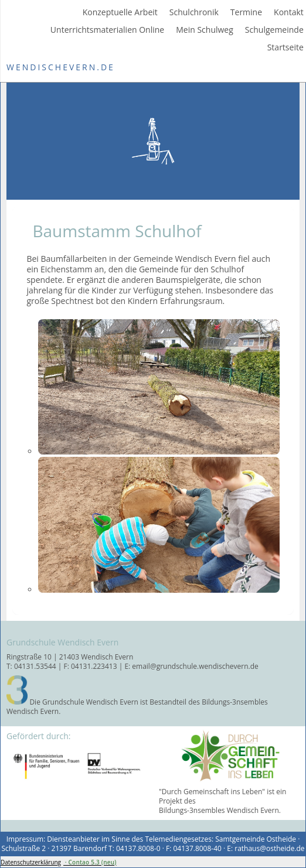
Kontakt (289, 12)
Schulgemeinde (274, 30)
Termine (246, 12)
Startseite (285, 47)
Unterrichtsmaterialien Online (107, 30)
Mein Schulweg (205, 30)
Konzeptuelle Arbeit (120, 12)
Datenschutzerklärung (31, 862)
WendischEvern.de (61, 67)
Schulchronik (194, 12)
